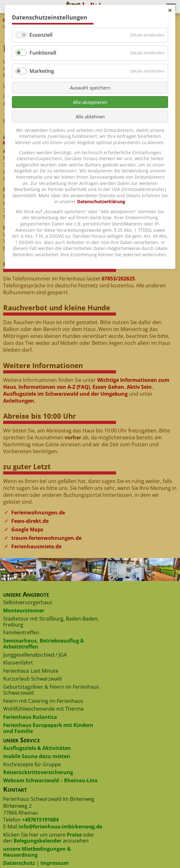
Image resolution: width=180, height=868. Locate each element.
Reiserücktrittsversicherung (38, 772)
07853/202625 (118, 279)
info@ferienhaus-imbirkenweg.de (60, 827)
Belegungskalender (37, 841)
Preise (74, 835)
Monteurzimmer (24, 610)
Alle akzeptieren (90, 102)
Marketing (42, 71)
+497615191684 (40, 820)
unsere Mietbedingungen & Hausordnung (37, 852)
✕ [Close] (170, 10)
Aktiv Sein (139, 387)
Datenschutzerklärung (101, 201)
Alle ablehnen (90, 117)
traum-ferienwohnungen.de (46, 538)
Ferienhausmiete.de (36, 546)
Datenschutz (19, 863)
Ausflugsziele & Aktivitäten (37, 748)
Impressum (55, 863)
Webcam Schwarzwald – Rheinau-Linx (50, 780)
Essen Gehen (108, 387)
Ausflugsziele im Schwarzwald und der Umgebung (65, 394)
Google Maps (27, 529)
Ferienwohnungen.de (38, 513)
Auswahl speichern (90, 88)
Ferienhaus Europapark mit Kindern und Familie (48, 728)
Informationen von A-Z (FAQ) (54, 387)
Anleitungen (19, 401)
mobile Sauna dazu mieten (37, 756)
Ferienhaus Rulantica (30, 717)
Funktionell (43, 53)
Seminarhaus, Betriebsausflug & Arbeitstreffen (44, 644)
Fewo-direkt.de (30, 521)
